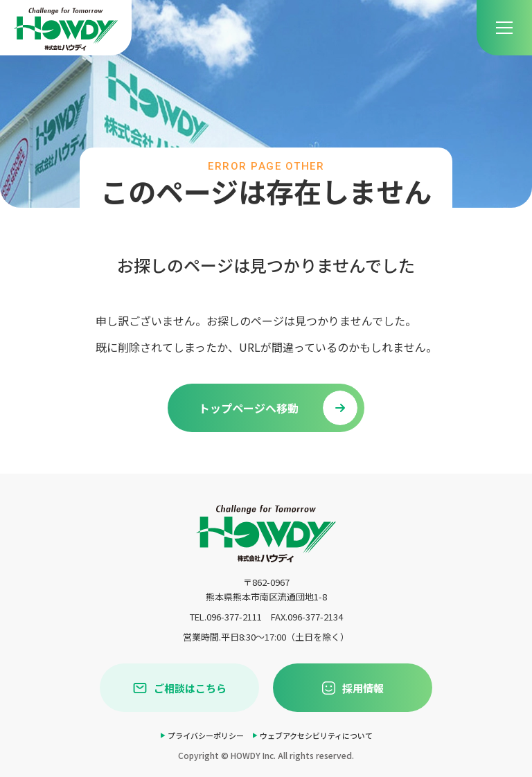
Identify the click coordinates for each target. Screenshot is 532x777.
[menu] (504, 28)
